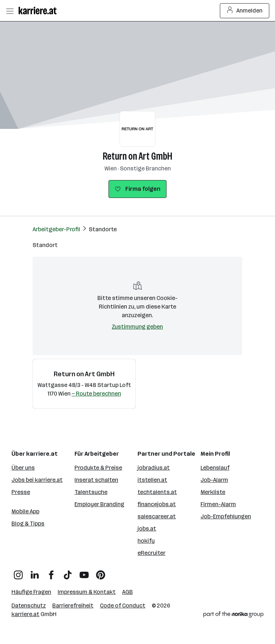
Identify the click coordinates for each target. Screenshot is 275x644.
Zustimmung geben (137, 327)
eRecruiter (151, 553)
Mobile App (25, 511)
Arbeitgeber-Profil (56, 229)
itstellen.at (152, 480)
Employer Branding (99, 504)
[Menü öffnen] (10, 11)
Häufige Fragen (31, 592)
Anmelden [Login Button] (245, 11)
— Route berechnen (96, 394)
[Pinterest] (101, 572)
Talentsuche (91, 492)
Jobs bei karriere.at (37, 480)
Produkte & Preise (98, 468)
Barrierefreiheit (73, 606)
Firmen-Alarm (218, 504)
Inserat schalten (96, 480)
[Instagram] (18, 572)
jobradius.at (154, 468)
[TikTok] (68, 572)
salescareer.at (157, 516)
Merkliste (213, 492)
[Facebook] (51, 572)
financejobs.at (157, 504)
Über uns (23, 468)
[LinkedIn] (35, 572)
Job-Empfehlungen (226, 516)
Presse (21, 492)
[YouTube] (84, 572)
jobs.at (147, 529)
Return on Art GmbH (137, 156)
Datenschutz (29, 606)
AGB (127, 592)
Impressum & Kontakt (87, 592)
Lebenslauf (215, 468)
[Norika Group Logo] (233, 616)
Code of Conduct (123, 606)
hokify (146, 541)
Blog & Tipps (28, 524)
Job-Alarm (214, 480)
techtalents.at (157, 492)
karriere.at (25, 614)
